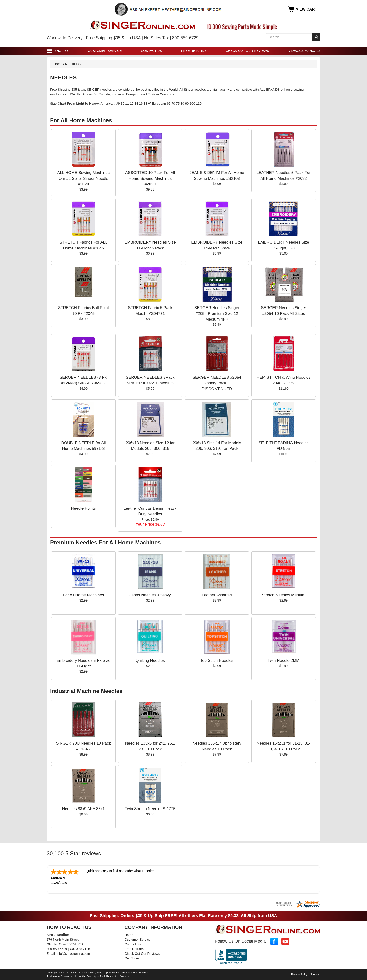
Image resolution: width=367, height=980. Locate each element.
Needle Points (84, 508)
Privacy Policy (299, 974)
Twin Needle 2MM (283, 661)
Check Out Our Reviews (247, 51)
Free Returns (194, 51)
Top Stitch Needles (217, 661)
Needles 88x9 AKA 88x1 (83, 809)
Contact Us (151, 51)
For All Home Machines (84, 595)
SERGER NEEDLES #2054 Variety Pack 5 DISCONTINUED (217, 383)
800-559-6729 (57, 948)
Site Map (315, 974)
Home (58, 64)
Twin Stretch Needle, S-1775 (150, 809)
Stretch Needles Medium (283, 595)
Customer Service (105, 51)
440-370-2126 (80, 948)
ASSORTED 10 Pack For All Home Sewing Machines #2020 (150, 178)
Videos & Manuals (304, 51)
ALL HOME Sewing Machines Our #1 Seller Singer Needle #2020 (83, 178)
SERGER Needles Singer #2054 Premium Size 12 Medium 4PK (217, 313)
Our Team (132, 958)
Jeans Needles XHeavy (150, 595)
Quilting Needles (150, 661)
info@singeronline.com (73, 953)
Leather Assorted (217, 595)
